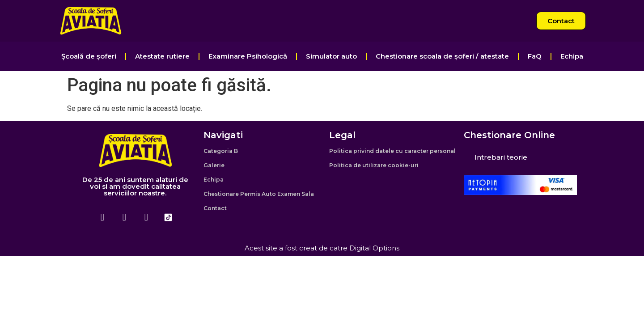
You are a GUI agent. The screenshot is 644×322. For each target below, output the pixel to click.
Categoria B (221, 151)
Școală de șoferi (89, 56)
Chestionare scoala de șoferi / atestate (442, 56)
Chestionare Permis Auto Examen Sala (259, 194)
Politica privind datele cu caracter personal (392, 151)
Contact (215, 208)
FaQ (535, 56)
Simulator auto (331, 56)
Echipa (572, 56)
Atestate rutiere (162, 56)
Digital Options (374, 248)
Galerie (214, 165)
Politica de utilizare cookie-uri (374, 165)
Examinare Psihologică (248, 56)
